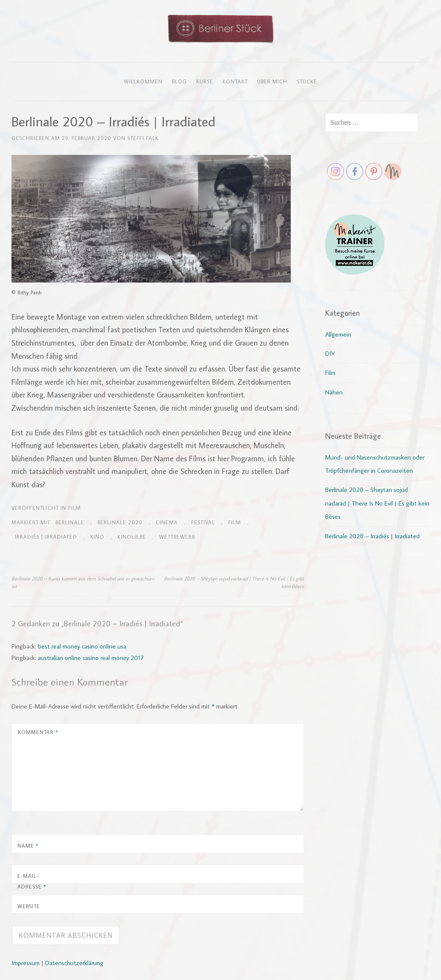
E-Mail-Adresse (32, 881)
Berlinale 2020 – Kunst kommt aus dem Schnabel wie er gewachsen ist (83, 582)
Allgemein (338, 334)
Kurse (205, 81)
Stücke (307, 81)
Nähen (334, 392)
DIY (330, 353)
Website (29, 906)
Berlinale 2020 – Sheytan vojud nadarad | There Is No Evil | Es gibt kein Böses (234, 582)
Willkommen (143, 81)
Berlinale (70, 522)
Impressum (26, 963)
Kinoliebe (132, 537)
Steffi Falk (143, 138)
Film (74, 508)
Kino (97, 537)
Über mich (272, 81)
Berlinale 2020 (120, 522)
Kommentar (38, 732)
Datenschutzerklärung (74, 963)
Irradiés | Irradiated (46, 537)
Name (28, 846)
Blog (179, 81)
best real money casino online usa (82, 646)
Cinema (167, 522)
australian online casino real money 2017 (91, 658)
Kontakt (235, 81)
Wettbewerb (177, 537)
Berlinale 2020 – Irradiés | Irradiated (372, 536)
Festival (203, 522)
